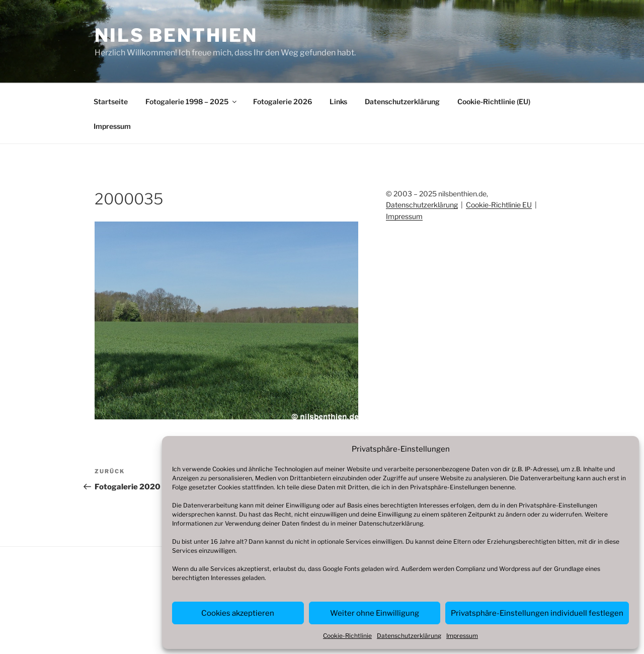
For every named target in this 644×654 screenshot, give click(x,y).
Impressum (462, 636)
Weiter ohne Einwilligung (375, 613)
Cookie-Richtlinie (347, 636)
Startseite (111, 101)
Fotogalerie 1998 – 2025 (192, 101)
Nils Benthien (176, 35)
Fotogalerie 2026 (283, 101)
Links (338, 101)
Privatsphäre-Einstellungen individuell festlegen (537, 613)
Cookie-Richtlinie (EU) (494, 101)
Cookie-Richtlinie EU (499, 205)
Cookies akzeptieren (238, 613)
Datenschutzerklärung (391, 523)
